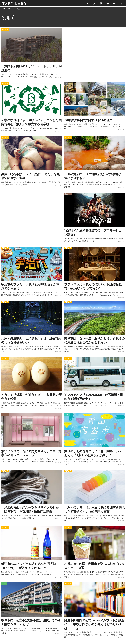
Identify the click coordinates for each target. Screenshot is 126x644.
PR (66, 84)
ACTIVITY (5, 31)
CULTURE (68, 195)
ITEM (67, 415)
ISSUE (4, 585)
